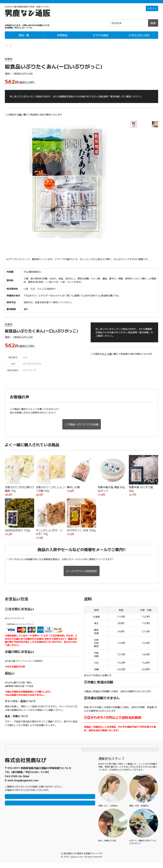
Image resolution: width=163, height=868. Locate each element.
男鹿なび (61, 858)
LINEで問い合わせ (50, 803)
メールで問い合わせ (50, 812)
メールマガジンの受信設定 (82, 572)
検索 (153, 26)
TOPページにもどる (120, 753)
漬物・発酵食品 (41, 49)
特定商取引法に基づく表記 (43, 753)
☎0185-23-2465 (21, 24)
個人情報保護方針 (120, 746)
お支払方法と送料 (139, 38)
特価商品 (62, 38)
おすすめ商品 (101, 38)
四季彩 (9, 62)
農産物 (26, 49)
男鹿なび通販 (12, 49)
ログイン (152, 12)
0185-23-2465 (20, 777)
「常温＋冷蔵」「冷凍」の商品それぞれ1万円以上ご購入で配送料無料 (81, 3)
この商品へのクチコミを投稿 (82, 428)
